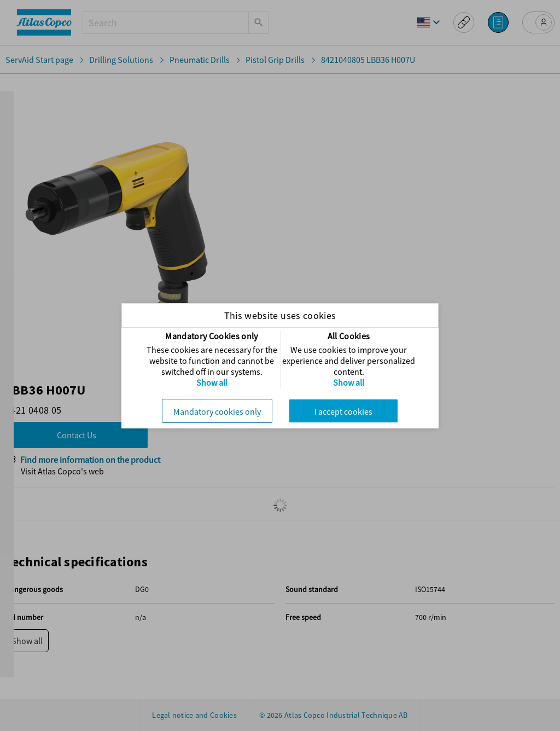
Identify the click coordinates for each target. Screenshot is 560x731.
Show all (212, 382)
